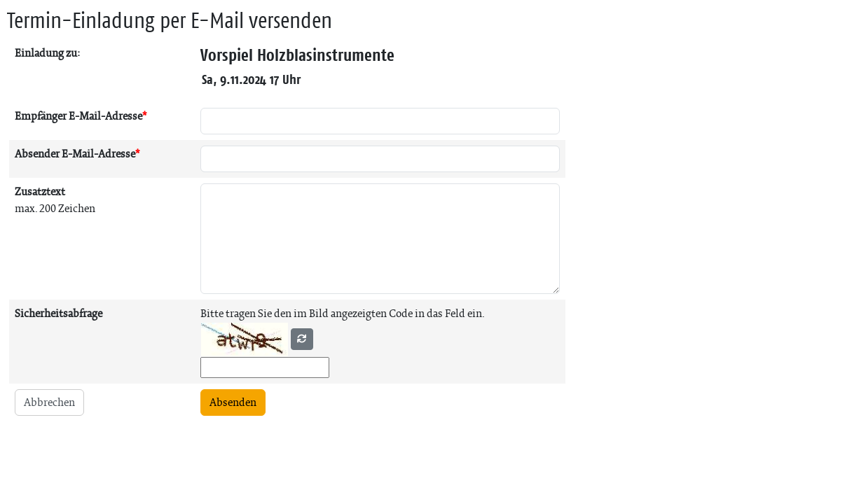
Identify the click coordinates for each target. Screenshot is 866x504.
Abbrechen (49, 402)
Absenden (233, 402)
